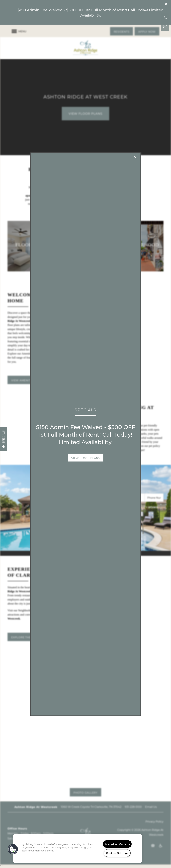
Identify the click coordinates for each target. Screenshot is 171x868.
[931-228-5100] (165, 18)
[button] (85, 458)
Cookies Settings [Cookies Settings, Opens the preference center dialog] (117, 853)
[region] (77, 848)
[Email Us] (165, 26)
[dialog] (85, 434)
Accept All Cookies (117, 844)
